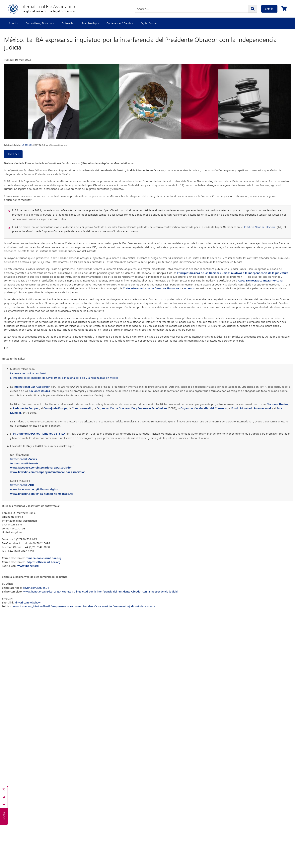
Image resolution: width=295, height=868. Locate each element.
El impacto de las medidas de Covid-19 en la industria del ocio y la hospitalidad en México (64, 378)
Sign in (269, 9)
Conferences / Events (119, 23)
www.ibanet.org (28, 566)
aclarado (189, 288)
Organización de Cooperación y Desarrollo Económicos (132, 408)
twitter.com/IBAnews (23, 459)
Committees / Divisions (39, 23)
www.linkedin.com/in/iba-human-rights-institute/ (42, 494)
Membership (90, 23)
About (13, 23)
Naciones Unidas (39, 391)
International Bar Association (32, 387)
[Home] (46, 9)
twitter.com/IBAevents (24, 464)
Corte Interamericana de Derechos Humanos (151, 288)
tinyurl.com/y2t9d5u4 (36, 588)
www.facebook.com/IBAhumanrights (34, 489)
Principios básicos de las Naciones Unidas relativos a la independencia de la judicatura (233, 273)
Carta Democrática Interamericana (260, 281)
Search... (143, 9)
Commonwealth (82, 408)
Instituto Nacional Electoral (260, 227)
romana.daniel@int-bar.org (43, 558)
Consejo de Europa (55, 408)
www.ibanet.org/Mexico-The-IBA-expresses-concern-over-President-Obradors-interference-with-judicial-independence (84, 606)
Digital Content (149, 23)
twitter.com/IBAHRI (22, 485)
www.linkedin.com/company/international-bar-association (48, 472)
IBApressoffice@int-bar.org (43, 562)
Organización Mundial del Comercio (204, 408)
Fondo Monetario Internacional (251, 408)
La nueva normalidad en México (29, 374)
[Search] (253, 9)
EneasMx (27, 145)
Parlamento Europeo (26, 408)
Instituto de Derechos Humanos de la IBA (39, 434)
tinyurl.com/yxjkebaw (28, 603)
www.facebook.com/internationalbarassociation (41, 468)
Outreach (67, 23)
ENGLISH (13, 154)
